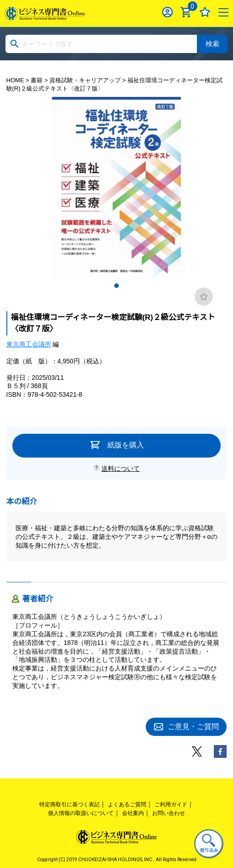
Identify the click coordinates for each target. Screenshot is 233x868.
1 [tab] (116, 286)
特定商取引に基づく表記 (69, 804)
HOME (15, 80)
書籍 (37, 80)
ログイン (167, 12)
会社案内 (133, 813)
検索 (212, 44)
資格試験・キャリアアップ (85, 80)
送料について (121, 469)
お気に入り (205, 12)
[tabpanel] (117, 188)
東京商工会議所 (29, 344)
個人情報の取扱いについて (81, 813)
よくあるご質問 (127, 804)
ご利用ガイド (171, 804)
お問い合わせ (169, 813)
